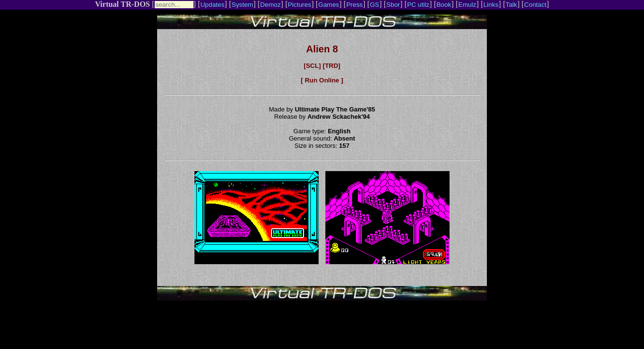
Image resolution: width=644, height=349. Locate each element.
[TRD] (331, 66)
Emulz (467, 5)
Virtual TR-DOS (122, 4)
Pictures (299, 5)
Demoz (271, 5)
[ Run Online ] (322, 80)
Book (444, 5)
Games (329, 5)
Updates (212, 5)
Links (491, 5)
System (242, 5)
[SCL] (312, 66)
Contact (535, 5)
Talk (511, 5)
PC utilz (418, 5)
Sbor (393, 5)
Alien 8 (322, 49)
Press (354, 5)
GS (375, 5)
